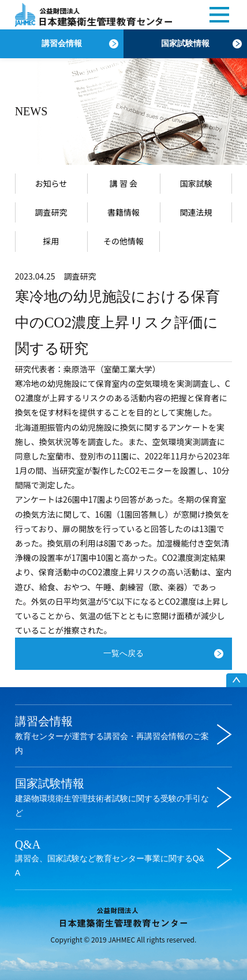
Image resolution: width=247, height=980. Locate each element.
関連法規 (196, 212)
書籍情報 (124, 212)
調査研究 (51, 212)
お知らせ (51, 183)
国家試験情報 (185, 44)
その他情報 (124, 241)
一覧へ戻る (124, 653)
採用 (51, 241)
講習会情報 (62, 44)
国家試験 (196, 183)
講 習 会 (124, 183)
